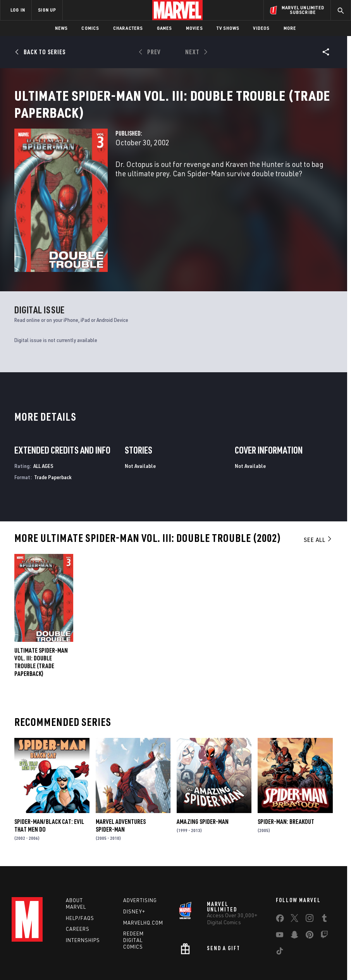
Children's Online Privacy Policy (244, 954)
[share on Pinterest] (310, 894)
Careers (78, 887)
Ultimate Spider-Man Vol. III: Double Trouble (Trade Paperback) (41, 620)
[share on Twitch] (324, 894)
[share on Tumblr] (324, 878)
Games (164, 28)
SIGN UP (47, 10)
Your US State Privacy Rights (123, 954)
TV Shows (228, 28)
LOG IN (18, 10)
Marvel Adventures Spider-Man (121, 784)
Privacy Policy (72, 954)
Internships (83, 898)
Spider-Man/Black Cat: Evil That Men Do (49, 784)
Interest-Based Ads (154, 964)
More (290, 28)
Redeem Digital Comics (133, 898)
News (61, 28)
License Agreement (304, 954)
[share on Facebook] (280, 878)
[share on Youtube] (280, 894)
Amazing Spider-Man (203, 780)
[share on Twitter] (294, 878)
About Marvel (76, 862)
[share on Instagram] (310, 878)
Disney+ (134, 870)
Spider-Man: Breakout (286, 780)
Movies (194, 28)
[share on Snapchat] (294, 894)
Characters (128, 28)
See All (318, 498)
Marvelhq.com (143, 881)
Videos (261, 28)
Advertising (140, 858)
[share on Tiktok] (280, 911)
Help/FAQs (80, 876)
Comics (90, 28)
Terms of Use (36, 954)
